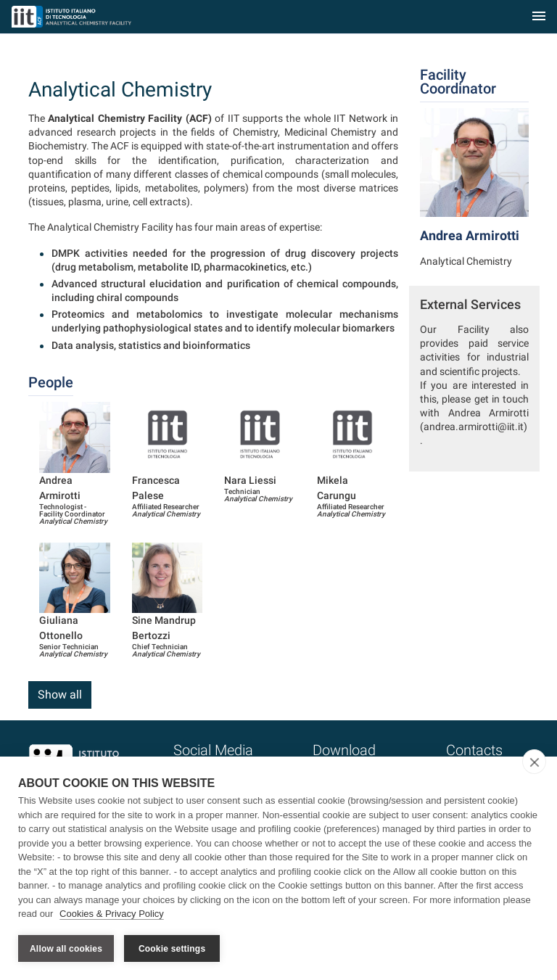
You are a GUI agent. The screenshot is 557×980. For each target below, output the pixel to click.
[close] (534, 762)
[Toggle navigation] (539, 17)
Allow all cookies (66, 949)
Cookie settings (172, 949)
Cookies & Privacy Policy (112, 914)
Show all (60, 695)
